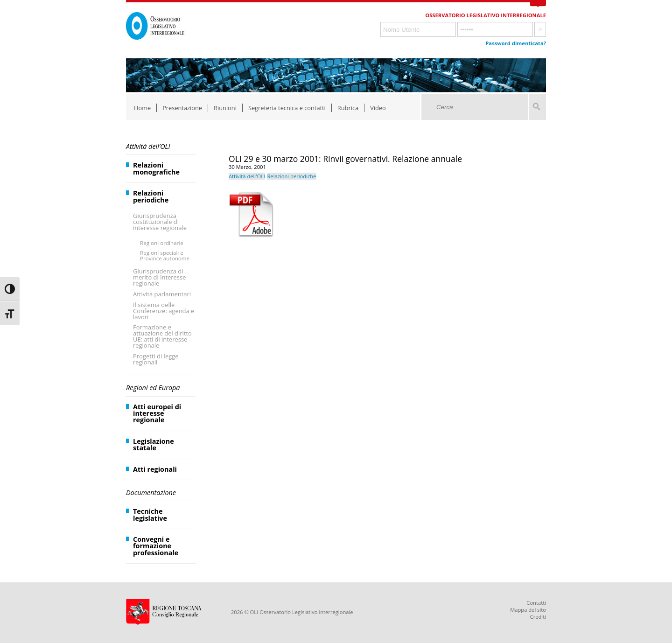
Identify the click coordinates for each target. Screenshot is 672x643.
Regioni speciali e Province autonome (165, 255)
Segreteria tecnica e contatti (287, 108)
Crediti (538, 617)
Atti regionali (155, 469)
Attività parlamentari (162, 294)
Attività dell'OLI (247, 176)
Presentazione (182, 108)
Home (142, 108)
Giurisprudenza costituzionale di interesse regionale (160, 222)
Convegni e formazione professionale (156, 546)
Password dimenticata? (516, 43)
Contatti (536, 603)
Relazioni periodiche (151, 196)
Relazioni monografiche (156, 168)
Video (378, 108)
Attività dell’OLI (148, 146)
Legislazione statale (154, 444)
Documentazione (151, 493)
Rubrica (348, 108)
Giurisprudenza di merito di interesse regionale (159, 277)
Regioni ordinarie (162, 243)
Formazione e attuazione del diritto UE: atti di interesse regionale (162, 336)
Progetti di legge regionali (156, 359)
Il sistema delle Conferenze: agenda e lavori (164, 311)
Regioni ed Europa (153, 388)
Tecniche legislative (150, 514)
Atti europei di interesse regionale (157, 413)
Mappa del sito (528, 610)
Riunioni (225, 108)
